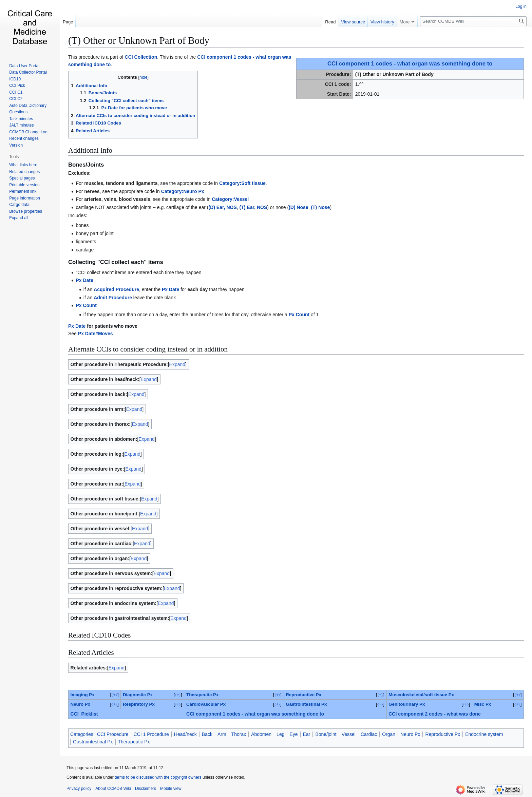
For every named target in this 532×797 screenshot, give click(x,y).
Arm (222, 734)
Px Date (84, 280)
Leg (280, 734)
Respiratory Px (139, 704)
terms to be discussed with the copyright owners (158, 777)
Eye (293, 734)
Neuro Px (80, 704)
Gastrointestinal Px (306, 704)
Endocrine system (484, 734)
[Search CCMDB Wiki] (473, 21)
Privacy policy (79, 789)
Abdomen (261, 734)
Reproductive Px (303, 695)
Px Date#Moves (96, 334)
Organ (389, 734)
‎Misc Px (483, 704)
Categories (82, 734)
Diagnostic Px (138, 695)
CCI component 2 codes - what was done (434, 714)
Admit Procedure (113, 298)
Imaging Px (83, 695)
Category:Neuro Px (183, 191)
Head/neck (185, 734)
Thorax (239, 734)
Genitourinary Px (407, 704)
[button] (19, 218)
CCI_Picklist (84, 714)
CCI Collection (141, 57)
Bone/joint (326, 734)
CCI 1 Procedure (151, 734)
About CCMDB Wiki (113, 789)
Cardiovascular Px (206, 704)
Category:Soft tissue (242, 183)
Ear (307, 734)
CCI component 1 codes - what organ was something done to (410, 64)
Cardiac (369, 734)
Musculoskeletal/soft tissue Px (421, 695)
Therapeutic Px (202, 695)
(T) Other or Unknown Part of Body (139, 40)
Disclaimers (146, 789)
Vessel (349, 734)
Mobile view (171, 789)
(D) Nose (299, 207)
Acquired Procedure (116, 289)
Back (207, 734)
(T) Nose (320, 207)
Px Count (86, 305)
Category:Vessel (230, 199)
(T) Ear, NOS (253, 207)
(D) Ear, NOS (223, 207)
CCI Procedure (113, 734)
